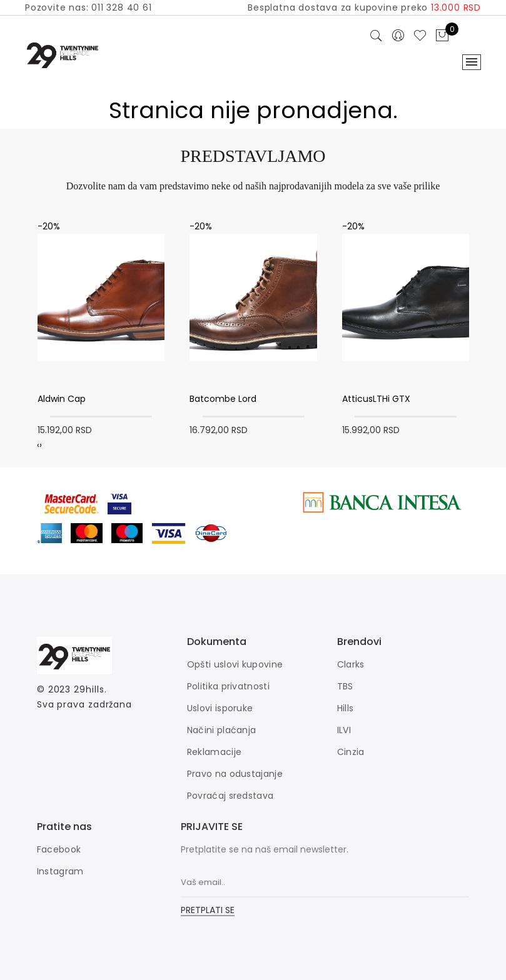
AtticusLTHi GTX (376, 399)
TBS (345, 686)
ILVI (344, 730)
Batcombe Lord (223, 399)
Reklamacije (214, 752)
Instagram (60, 871)
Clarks (351, 664)
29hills (89, 689)
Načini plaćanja (222, 730)
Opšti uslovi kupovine (235, 664)
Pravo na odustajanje (235, 774)
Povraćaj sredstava (230, 796)
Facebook (59, 849)
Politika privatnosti (228, 686)
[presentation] (38, 445)
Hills (346, 708)
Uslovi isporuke (220, 708)
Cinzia (351, 752)
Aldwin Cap (62, 399)
